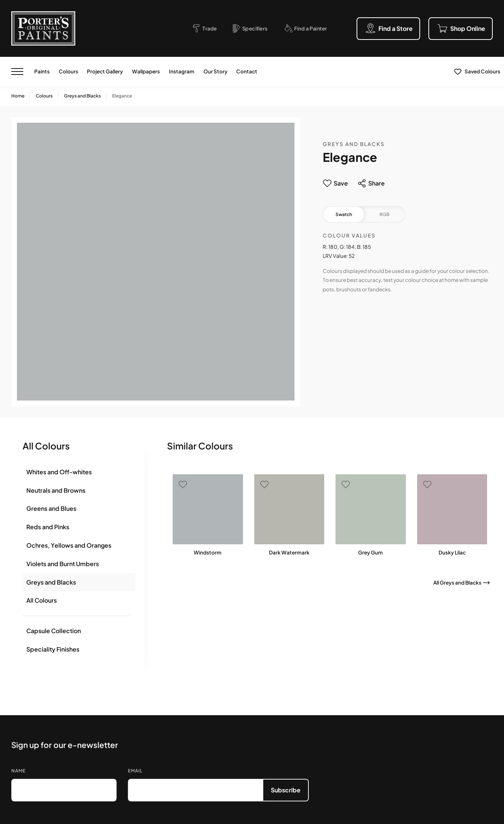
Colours (68, 71)
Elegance (122, 96)
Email (135, 771)
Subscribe (286, 790)
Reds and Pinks (48, 527)
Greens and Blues (51, 508)
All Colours (42, 600)
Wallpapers (146, 71)
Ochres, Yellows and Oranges (69, 545)
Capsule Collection (54, 631)
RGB (384, 214)
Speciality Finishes (53, 649)
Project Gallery (105, 71)
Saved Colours (482, 71)
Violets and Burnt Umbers (63, 564)
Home (18, 96)
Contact (247, 71)
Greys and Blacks (82, 96)
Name (18, 771)
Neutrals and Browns (56, 490)
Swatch (344, 214)
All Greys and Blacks (457, 583)
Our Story (216, 71)
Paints (42, 71)
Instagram (182, 71)
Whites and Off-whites (59, 472)
